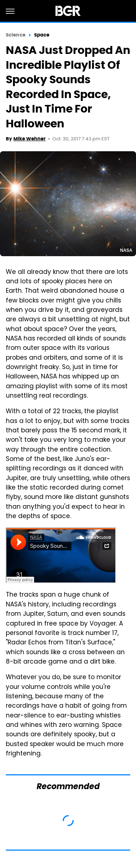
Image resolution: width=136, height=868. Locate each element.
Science (16, 35)
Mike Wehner (30, 139)
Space (42, 35)
